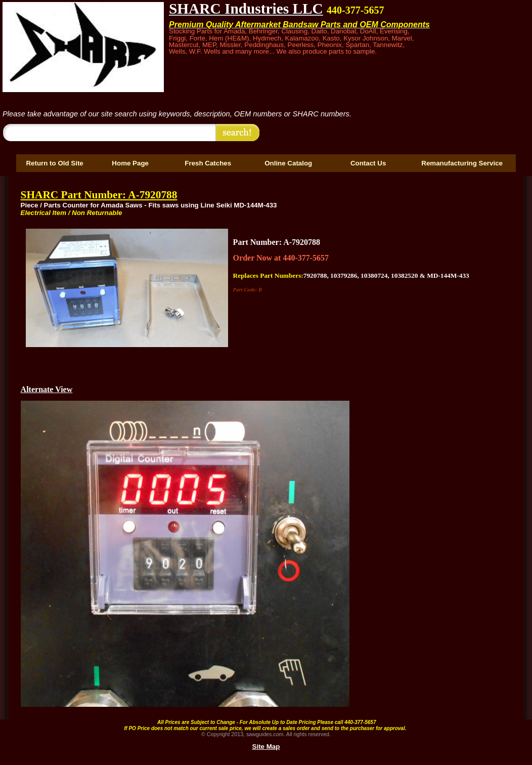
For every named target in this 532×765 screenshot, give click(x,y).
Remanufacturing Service (462, 163)
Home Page (130, 163)
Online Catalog (288, 163)
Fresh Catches (208, 163)
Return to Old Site (54, 163)
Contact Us (368, 163)
